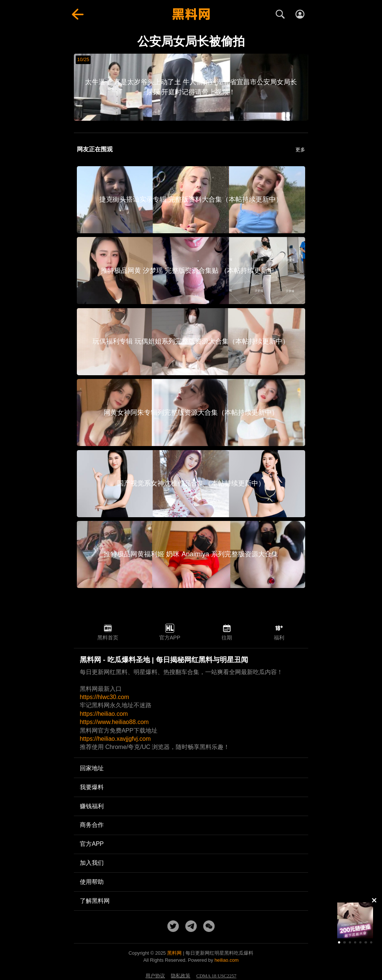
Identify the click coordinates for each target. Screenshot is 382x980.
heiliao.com (227, 960)
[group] (355, 920)
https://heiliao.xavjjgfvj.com (115, 739)
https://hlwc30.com (105, 697)
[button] (339, 942)
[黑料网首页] (191, 14)
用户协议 (155, 976)
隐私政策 (181, 976)
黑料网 (174, 953)
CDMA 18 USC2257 (216, 976)
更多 (300, 150)
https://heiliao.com (104, 714)
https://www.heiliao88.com (114, 722)
